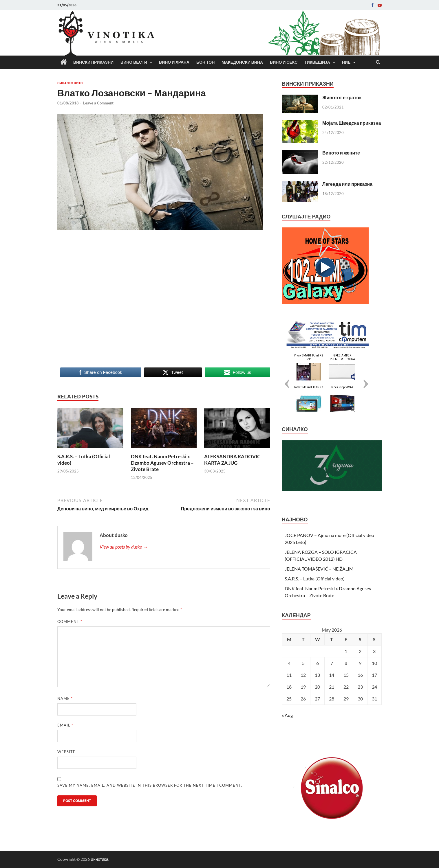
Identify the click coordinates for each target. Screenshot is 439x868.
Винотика (99, 859)
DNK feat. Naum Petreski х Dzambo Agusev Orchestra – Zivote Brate (162, 463)
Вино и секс (284, 62)
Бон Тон (205, 62)
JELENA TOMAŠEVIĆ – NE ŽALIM (319, 569)
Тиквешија (317, 62)
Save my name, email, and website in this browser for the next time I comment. (150, 785)
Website (66, 752)
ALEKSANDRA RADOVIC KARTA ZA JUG (232, 460)
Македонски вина (242, 62)
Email (65, 725)
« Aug (287, 715)
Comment (70, 621)
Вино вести (134, 62)
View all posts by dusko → (124, 547)
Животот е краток (342, 97)
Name (65, 698)
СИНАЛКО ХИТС (70, 83)
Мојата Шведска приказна (352, 123)
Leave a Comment (98, 103)
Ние (346, 62)
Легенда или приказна (347, 184)
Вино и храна (174, 62)
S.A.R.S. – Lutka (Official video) (315, 579)
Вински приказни (93, 62)
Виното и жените (341, 153)
